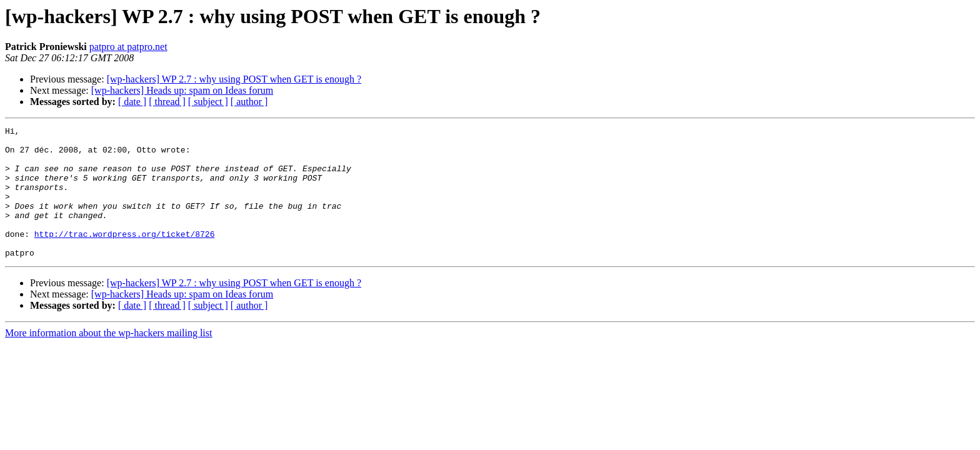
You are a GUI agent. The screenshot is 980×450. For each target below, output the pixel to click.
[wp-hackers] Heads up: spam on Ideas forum (182, 90)
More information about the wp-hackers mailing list (108, 359)
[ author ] (249, 102)
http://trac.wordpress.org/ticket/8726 (125, 256)
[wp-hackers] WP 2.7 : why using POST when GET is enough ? (234, 79)
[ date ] (132, 102)
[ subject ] (208, 102)
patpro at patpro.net (128, 47)
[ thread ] (167, 102)
